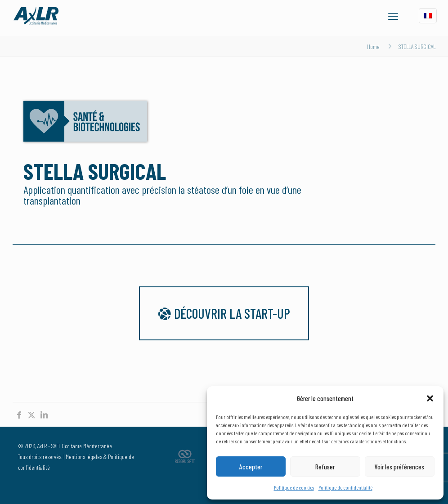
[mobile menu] (393, 16)
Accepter (251, 467)
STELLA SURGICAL (417, 47)
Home (373, 47)
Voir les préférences (399, 467)
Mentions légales (84, 457)
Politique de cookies (294, 487)
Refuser (325, 467)
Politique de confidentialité (345, 487)
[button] (430, 398)
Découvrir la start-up (224, 313)
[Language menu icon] (428, 16)
